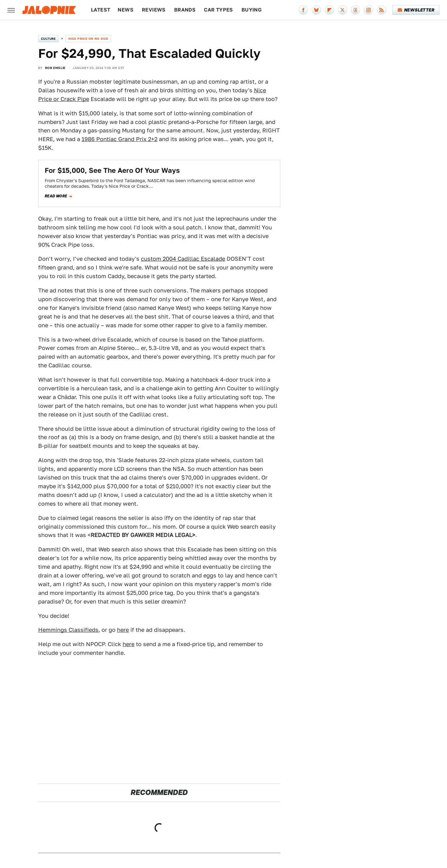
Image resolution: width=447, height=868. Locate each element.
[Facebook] (303, 10)
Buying (252, 10)
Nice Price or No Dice (88, 39)
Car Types (219, 10)
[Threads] (355, 10)
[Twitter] (342, 10)
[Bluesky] (316, 10)
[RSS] (382, 10)
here (123, 630)
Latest (101, 10)
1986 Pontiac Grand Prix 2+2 (120, 139)
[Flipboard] (329, 10)
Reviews (154, 10)
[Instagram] (368, 10)
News (126, 10)
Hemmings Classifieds (68, 630)
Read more (56, 196)
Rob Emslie (55, 68)
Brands (185, 10)
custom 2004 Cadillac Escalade (183, 259)
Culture (48, 39)
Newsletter (416, 10)
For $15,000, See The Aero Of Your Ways (112, 170)
